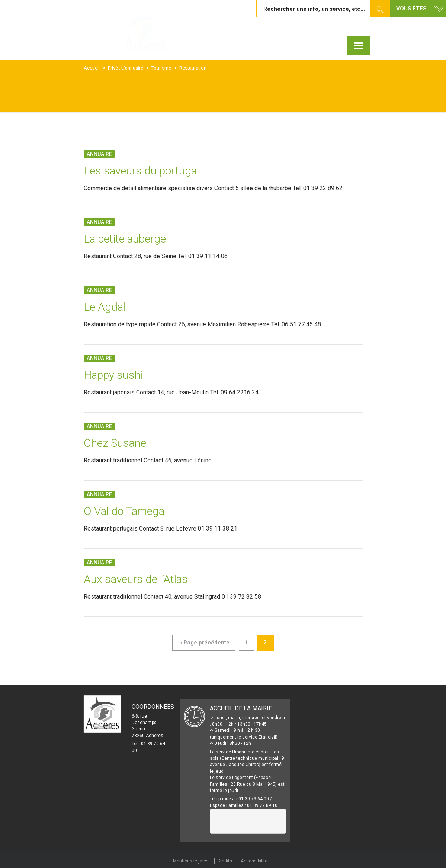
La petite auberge (125, 239)
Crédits (225, 861)
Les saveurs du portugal (141, 171)
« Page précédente (204, 643)
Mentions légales (191, 861)
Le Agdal (105, 307)
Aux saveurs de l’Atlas (136, 579)
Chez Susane (115, 443)
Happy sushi (113, 375)
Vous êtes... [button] (413, 9)
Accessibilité (254, 861)
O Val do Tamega (124, 511)
